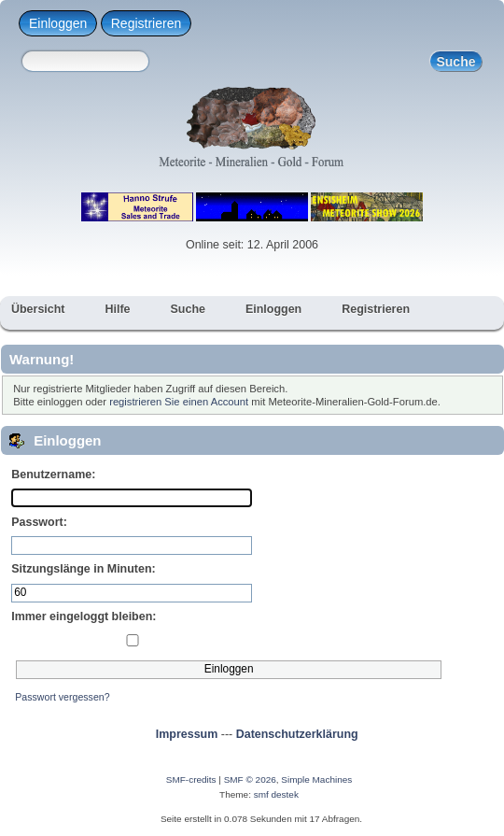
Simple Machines (316, 779)
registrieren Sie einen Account (179, 402)
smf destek (276, 794)
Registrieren (146, 23)
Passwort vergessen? (62, 697)
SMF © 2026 (250, 779)
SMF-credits (191, 779)
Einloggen (58, 23)
